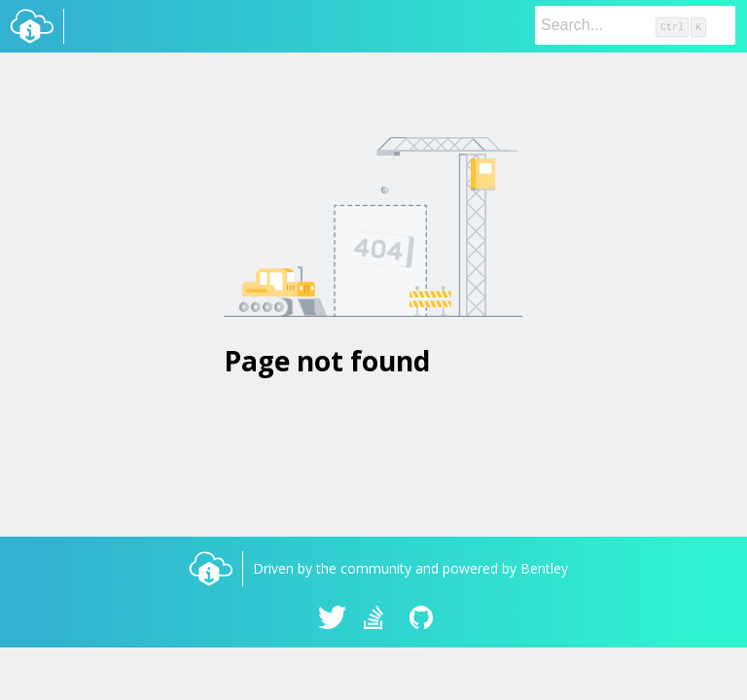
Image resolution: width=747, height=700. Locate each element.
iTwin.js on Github (424, 619)
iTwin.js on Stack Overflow (378, 619)
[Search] (635, 25)
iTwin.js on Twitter (333, 619)
